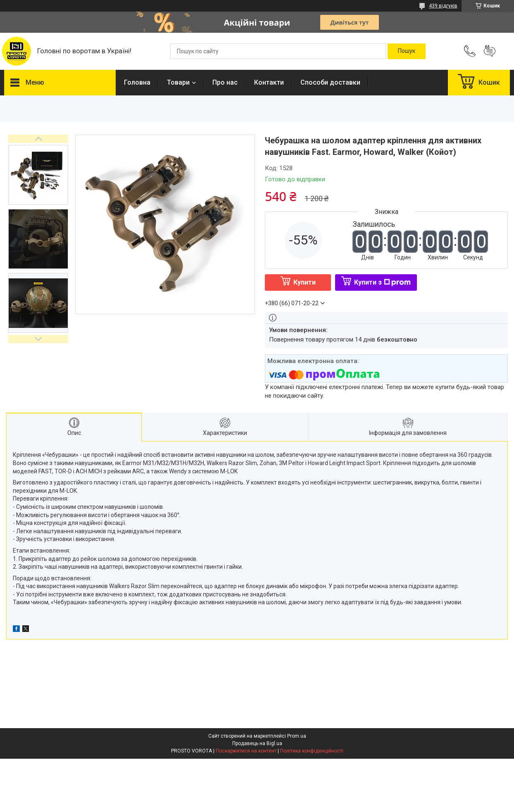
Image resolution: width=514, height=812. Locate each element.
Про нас (225, 82)
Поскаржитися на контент (246, 751)
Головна (137, 82)
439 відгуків (443, 6)
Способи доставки (330, 82)
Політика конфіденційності (312, 751)
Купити (305, 282)
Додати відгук (490, 51)
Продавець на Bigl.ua (257, 743)
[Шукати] (407, 51)
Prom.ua (297, 736)
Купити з (382, 282)
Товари (178, 82)
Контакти (269, 82)
